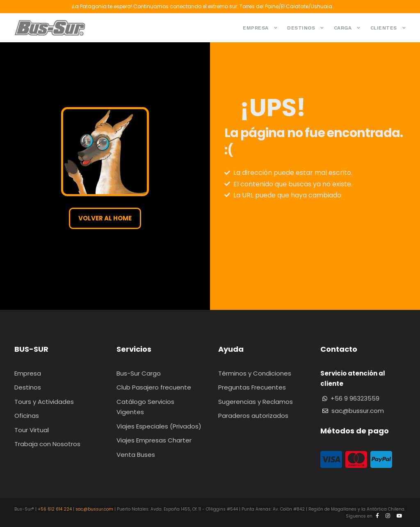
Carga (343, 28)
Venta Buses (136, 455)
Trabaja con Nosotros (47, 444)
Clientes (384, 28)
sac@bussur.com (358, 411)
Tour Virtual (32, 430)
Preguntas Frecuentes (252, 387)
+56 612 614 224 (55, 509)
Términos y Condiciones (255, 373)
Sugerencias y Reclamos (256, 402)
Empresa (256, 28)
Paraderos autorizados (253, 416)
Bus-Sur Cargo (139, 373)
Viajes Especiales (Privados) (159, 426)
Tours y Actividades (44, 402)
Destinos (301, 28)
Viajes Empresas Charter (154, 440)
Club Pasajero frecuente (154, 387)
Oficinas (27, 416)
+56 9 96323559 (355, 398)
